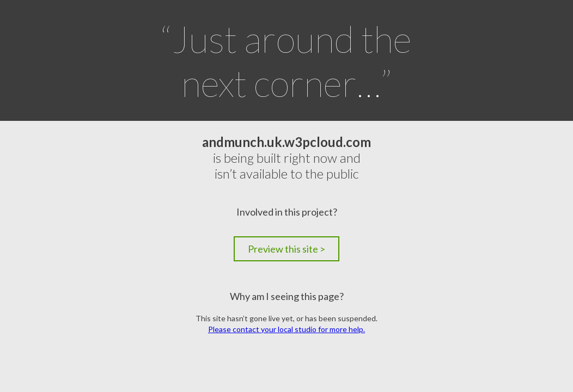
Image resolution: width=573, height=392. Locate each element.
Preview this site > (286, 249)
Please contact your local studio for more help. (286, 329)
